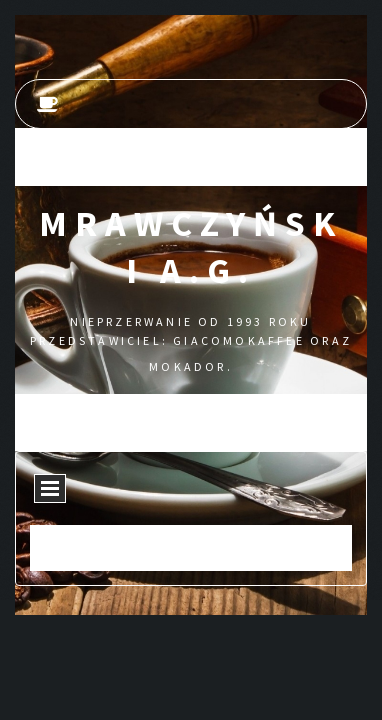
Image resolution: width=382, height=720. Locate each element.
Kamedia (225, 559)
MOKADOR (187, 366)
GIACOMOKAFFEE (239, 340)
